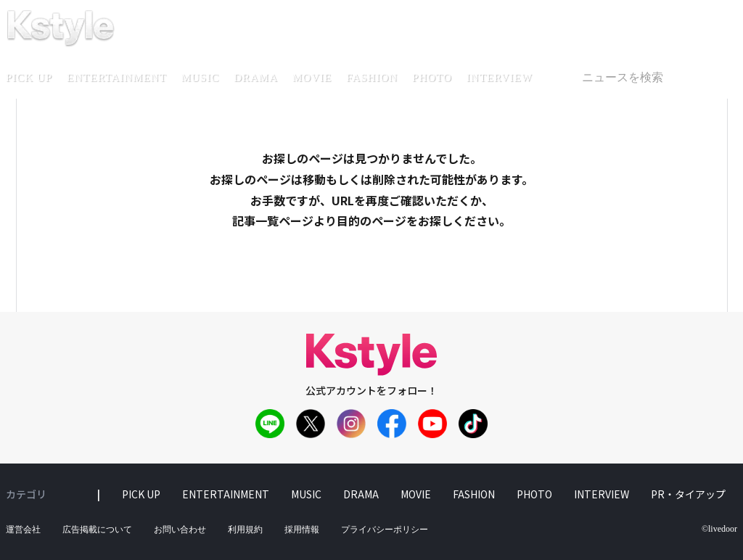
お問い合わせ (180, 530)
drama (256, 78)
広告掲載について (97, 530)
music (201, 78)
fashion (372, 78)
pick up (141, 494)
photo (432, 78)
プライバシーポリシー (385, 530)
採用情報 (302, 530)
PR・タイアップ (688, 494)
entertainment (117, 78)
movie (312, 78)
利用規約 (245, 530)
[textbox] (653, 78)
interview (500, 78)
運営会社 (23, 530)
